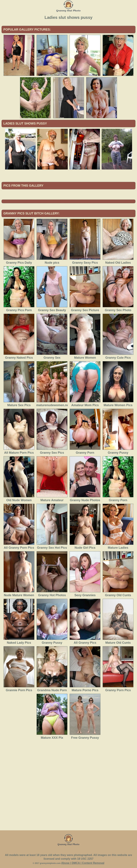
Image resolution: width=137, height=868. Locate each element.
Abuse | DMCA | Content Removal (83, 863)
